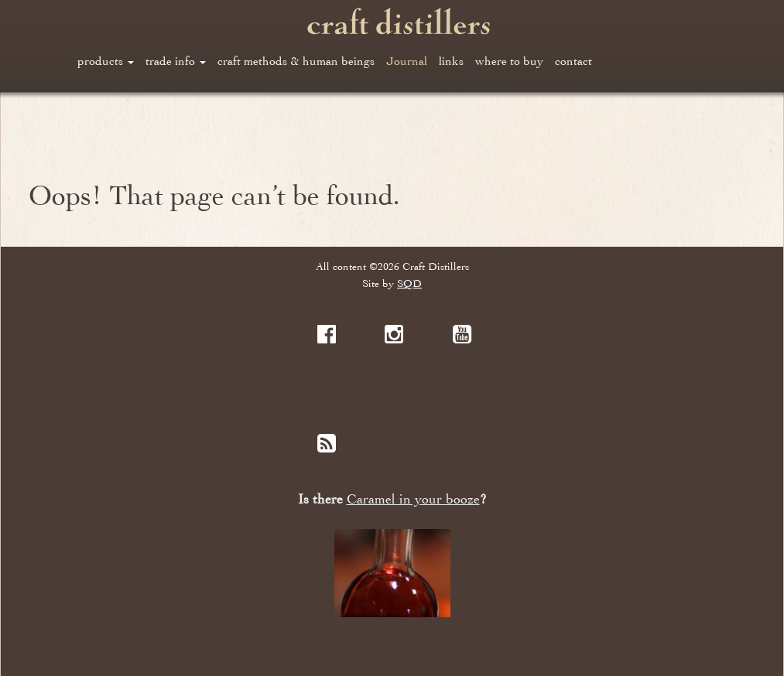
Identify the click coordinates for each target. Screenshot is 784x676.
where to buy (509, 61)
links (451, 61)
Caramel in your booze (413, 499)
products (106, 61)
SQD (409, 283)
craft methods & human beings (296, 61)
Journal (407, 61)
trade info (176, 61)
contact (573, 61)
